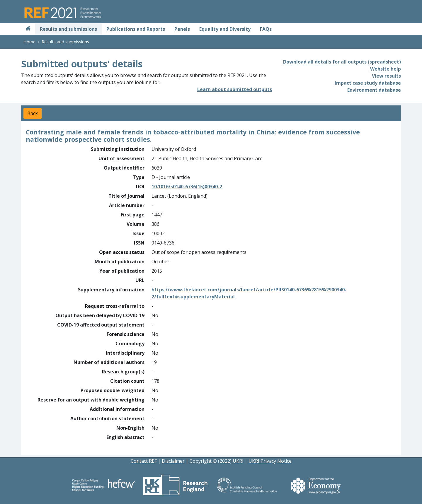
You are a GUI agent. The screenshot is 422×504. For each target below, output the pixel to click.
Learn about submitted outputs (235, 89)
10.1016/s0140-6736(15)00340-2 (187, 187)
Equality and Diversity (225, 29)
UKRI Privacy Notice (270, 461)
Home (29, 42)
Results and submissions (68, 29)
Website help (386, 69)
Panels (182, 29)
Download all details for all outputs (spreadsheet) (342, 62)
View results (386, 76)
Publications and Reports (136, 29)
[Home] (28, 29)
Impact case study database (368, 83)
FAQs (266, 29)
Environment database (374, 90)
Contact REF (144, 461)
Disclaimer (173, 461)
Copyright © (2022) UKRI (217, 461)
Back (33, 113)
